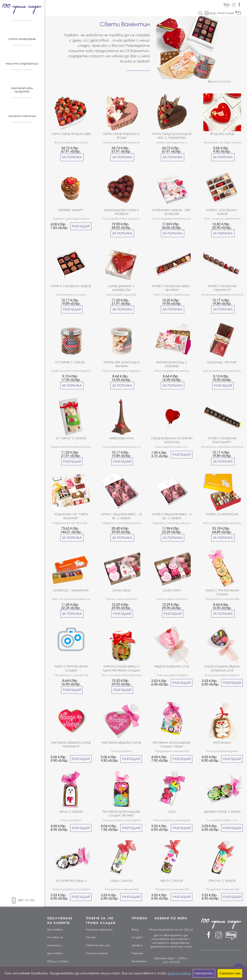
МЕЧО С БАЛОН (172, 881)
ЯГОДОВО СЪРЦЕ (222, 134)
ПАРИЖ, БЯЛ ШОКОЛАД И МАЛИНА (122, 364)
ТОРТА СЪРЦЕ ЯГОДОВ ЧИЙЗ (71, 134)
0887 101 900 (22, 900)
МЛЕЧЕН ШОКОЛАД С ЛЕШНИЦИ (172, 364)
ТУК (187, 930)
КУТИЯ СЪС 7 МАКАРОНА (71, 591)
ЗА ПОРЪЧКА (72, 157)
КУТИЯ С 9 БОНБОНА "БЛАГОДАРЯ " (222, 440)
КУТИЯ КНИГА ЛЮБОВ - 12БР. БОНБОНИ (172, 212)
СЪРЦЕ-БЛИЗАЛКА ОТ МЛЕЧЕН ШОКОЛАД (172, 440)
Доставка (55, 930)
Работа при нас (98, 945)
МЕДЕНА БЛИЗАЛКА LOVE (172, 667)
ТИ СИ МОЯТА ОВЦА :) (71, 881)
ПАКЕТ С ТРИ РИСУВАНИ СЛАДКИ (222, 592)
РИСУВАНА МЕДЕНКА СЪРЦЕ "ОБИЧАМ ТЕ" (71, 745)
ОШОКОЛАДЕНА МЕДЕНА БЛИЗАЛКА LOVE (222, 668)
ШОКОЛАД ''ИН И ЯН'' (222, 362)
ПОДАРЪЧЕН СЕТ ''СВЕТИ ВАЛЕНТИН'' (71, 516)
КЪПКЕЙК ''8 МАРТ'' (71, 210)
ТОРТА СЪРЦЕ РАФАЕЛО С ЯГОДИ (122, 136)
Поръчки (138, 953)
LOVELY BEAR (122, 591)
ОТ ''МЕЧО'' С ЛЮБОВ (71, 438)
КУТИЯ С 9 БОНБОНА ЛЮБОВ (71, 286)
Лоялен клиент (97, 953)
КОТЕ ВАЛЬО (222, 743)
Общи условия (58, 961)
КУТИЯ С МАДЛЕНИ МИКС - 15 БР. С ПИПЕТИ (121, 516)
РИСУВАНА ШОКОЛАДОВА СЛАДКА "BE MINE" (122, 814)
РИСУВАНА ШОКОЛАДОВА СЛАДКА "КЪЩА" (172, 745)
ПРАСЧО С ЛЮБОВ (222, 881)
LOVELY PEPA (172, 591)
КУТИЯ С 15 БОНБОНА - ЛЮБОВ (222, 212)
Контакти (139, 961)
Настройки (204, 973)
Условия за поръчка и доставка (55, 945)
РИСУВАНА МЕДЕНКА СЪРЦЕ (122, 743)
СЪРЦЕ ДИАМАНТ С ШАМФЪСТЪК (121, 288)
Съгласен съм (230, 973)
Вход (135, 930)
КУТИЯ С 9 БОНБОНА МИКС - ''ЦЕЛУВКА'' (172, 288)
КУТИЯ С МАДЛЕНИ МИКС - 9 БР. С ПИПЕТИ (172, 516)
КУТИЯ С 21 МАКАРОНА (222, 514)
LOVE (172, 812)
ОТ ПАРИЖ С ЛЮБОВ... (71, 362)
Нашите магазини (99, 930)
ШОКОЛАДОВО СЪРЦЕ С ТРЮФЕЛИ (121, 212)
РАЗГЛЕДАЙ (81, 226)
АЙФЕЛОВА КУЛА (122, 438)
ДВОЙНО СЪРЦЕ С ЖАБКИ (222, 812)
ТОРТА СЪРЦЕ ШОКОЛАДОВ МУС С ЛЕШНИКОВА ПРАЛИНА (172, 136)
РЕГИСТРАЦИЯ (226, 13)
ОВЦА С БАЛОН (121, 881)
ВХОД (213, 13)
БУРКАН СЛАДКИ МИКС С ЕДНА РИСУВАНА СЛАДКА (122, 668)
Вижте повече (179, 973)
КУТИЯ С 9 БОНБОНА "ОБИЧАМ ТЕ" (222, 288)
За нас (91, 937)
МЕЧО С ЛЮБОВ (71, 812)
